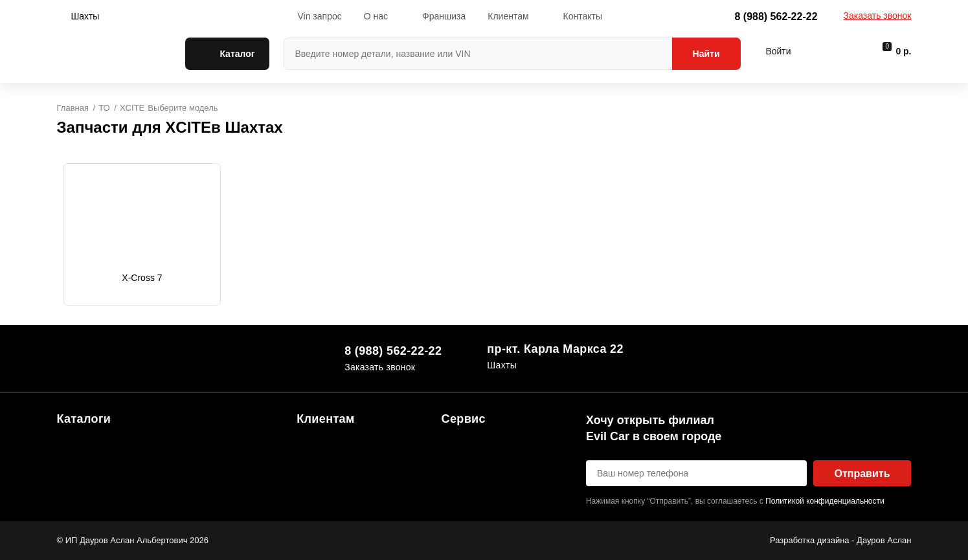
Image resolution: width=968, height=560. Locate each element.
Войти (778, 51)
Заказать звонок (878, 16)
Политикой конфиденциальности (825, 501)
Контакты (583, 16)
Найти (706, 54)
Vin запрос (319, 16)
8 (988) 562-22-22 (776, 17)
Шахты (85, 16)
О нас (376, 16)
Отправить (862, 474)
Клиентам (508, 16)
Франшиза (444, 16)
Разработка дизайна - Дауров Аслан (841, 540)
